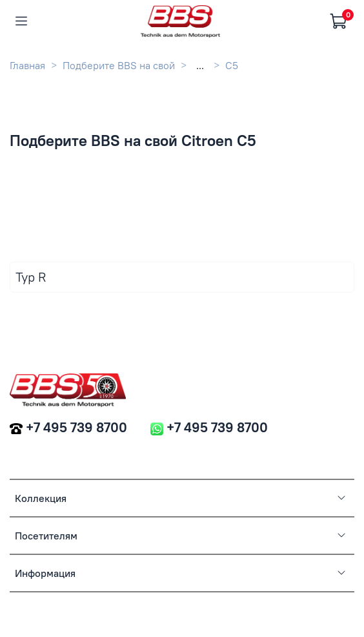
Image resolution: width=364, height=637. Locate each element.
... (200, 65)
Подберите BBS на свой (119, 65)
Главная (27, 65)
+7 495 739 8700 (76, 427)
